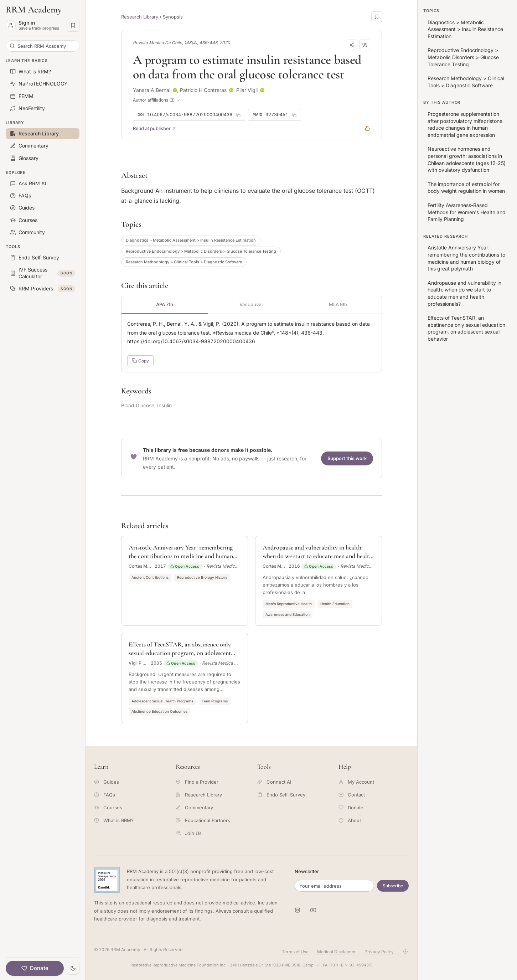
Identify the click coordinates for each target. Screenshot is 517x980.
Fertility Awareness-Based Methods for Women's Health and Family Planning (467, 212)
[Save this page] (377, 17)
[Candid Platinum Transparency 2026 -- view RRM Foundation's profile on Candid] (107, 880)
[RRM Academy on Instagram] (298, 910)
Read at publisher (154, 128)
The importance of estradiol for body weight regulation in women (466, 188)
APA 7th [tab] (165, 304)
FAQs (105, 795)
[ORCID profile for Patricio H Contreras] (231, 90)
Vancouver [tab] (251, 304)
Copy (140, 361)
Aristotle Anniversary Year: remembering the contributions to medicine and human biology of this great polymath (466, 258)
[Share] (352, 45)
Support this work (347, 458)
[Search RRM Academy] (43, 46)
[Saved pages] (73, 25)
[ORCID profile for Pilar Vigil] (262, 90)
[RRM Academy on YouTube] (313, 910)
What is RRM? (114, 820)
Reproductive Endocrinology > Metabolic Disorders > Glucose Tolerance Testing (201, 251)
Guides (107, 782)
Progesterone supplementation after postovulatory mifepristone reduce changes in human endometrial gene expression (465, 124)
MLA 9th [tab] (338, 304)
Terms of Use (295, 952)
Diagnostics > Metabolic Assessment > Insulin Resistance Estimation (191, 240)
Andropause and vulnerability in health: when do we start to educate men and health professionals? (464, 293)
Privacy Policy (379, 952)
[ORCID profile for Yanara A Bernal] (175, 90)
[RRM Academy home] (43, 10)
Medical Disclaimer (337, 952)
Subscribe (393, 886)
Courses (108, 808)
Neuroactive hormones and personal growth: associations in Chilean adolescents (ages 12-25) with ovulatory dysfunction (467, 159)
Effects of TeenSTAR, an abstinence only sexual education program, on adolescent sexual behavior (466, 328)
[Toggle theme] (73, 968)
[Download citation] (365, 45)
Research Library (140, 17)
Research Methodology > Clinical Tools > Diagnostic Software (184, 262)
